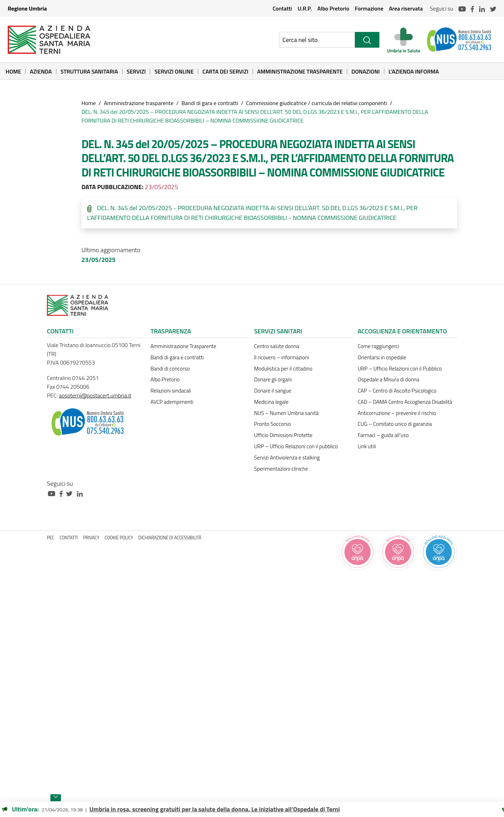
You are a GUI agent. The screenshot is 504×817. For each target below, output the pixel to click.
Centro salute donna (276, 346)
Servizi (136, 71)
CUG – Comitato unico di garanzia (395, 424)
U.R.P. (304, 8)
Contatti (282, 8)
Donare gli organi (273, 379)
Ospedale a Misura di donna (388, 379)
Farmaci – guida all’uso (383, 435)
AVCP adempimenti (172, 402)
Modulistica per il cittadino (283, 369)
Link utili (367, 446)
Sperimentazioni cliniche (281, 469)
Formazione (369, 8)
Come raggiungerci (378, 346)
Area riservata (406, 8)
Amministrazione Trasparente (300, 71)
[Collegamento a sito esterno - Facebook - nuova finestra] (63, 493)
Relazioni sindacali (171, 391)
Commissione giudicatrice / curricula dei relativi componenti (317, 103)
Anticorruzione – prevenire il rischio (397, 413)
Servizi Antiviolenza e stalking (287, 458)
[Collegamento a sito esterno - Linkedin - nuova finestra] (82, 493)
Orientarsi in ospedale (382, 357)
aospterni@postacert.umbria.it (95, 395)
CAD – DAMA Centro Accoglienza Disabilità (405, 402)
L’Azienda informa (414, 71)
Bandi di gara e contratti (210, 103)
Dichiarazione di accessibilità (170, 538)
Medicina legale (271, 402)
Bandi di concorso (170, 369)
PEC (51, 538)
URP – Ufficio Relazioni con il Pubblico (400, 369)
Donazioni (366, 71)
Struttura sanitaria (89, 71)
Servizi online (174, 71)
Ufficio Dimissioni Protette (283, 435)
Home (13, 71)
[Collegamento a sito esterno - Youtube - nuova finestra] (53, 493)
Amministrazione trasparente (139, 103)
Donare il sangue (273, 391)
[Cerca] (367, 40)
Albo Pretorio (333, 8)
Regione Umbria (27, 8)
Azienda (41, 71)
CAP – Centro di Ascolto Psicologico (397, 391)
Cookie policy (119, 538)
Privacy (91, 538)
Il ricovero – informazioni (282, 357)
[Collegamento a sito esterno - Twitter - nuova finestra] (71, 493)
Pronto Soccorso (272, 424)
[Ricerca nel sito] (317, 40)
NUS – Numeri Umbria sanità (286, 413)
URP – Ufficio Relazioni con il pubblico (296, 446)
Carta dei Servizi (225, 71)
